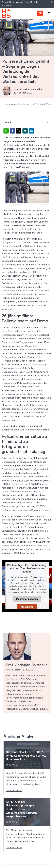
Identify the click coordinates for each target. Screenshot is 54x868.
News (13, 104)
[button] (6, 131)
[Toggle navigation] (49, 13)
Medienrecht (25, 104)
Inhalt (8, 122)
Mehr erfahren (14, 790)
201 (36, 272)
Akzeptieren (27, 607)
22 (22, 480)
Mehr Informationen (27, 599)
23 (25, 480)
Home (5, 104)
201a (27, 469)
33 (32, 484)
